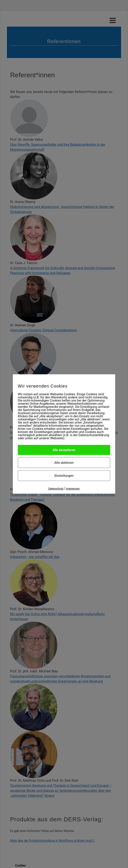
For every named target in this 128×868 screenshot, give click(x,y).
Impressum (73, 489)
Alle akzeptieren (64, 450)
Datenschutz (56, 489)
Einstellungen (64, 476)
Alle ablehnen (64, 463)
